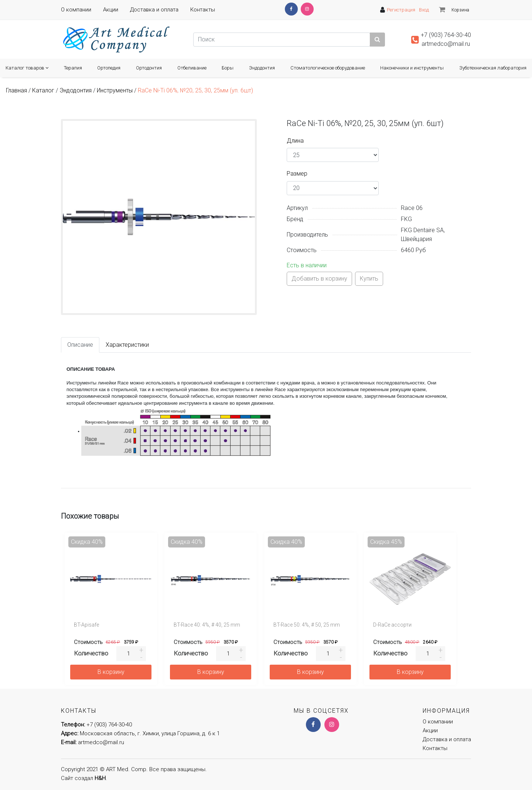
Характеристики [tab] (127, 345)
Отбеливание (192, 68)
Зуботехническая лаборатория (493, 68)
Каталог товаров (27, 68)
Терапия (73, 68)
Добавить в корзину (319, 279)
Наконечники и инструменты (412, 68)
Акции (111, 10)
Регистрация (401, 10)
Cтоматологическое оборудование (328, 68)
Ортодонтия (149, 68)
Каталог (43, 90)
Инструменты (115, 90)
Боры (228, 68)
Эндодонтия (262, 68)
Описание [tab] (80, 345)
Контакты (203, 10)
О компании (76, 10)
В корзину (111, 672)
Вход (424, 10)
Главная (16, 90)
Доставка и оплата (154, 10)
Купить (369, 279)
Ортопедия (109, 68)
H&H (100, 778)
